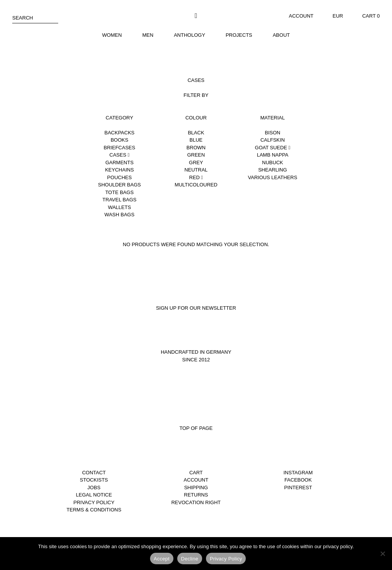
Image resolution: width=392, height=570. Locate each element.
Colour (196, 118)
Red (196, 177)
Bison (273, 133)
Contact (94, 473)
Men (148, 35)
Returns (196, 495)
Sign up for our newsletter (196, 308)
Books (119, 140)
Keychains (119, 170)
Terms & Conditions (94, 510)
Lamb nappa (273, 155)
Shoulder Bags (119, 185)
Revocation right (196, 502)
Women (112, 35)
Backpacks (120, 133)
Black (196, 133)
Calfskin (273, 140)
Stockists (94, 480)
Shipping (196, 488)
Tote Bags (119, 192)
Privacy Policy (94, 502)
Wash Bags (119, 215)
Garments (119, 163)
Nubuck (273, 163)
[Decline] (382, 554)
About (281, 35)
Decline (190, 559)
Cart (196, 473)
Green (196, 155)
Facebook (298, 480)
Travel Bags (120, 200)
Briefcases (119, 148)
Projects (239, 35)
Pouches (119, 177)
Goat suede (273, 148)
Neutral (196, 170)
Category (119, 118)
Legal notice (94, 495)
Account (301, 16)
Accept (162, 559)
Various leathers (273, 177)
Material (273, 118)
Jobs (94, 488)
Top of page (196, 428)
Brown (196, 148)
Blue (196, 140)
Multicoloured (196, 185)
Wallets (119, 207)
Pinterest (298, 488)
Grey (196, 163)
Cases (119, 155)
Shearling (272, 170)
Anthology (189, 35)
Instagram (298, 473)
